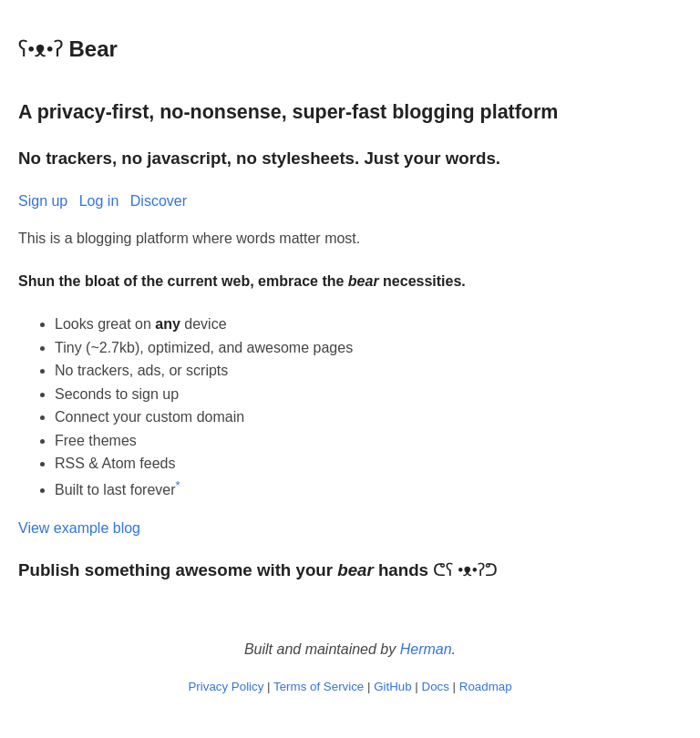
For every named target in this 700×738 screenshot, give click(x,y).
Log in (99, 201)
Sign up (43, 201)
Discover (159, 201)
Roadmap (486, 687)
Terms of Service (319, 687)
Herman (426, 649)
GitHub (392, 687)
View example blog (79, 528)
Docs (436, 687)
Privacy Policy (226, 687)
